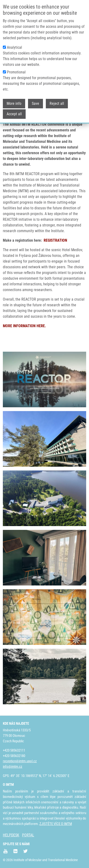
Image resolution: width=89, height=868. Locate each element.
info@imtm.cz (13, 767)
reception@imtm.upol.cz (20, 761)
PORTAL (28, 835)
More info (14, 103)
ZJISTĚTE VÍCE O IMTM (56, 824)
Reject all (57, 103)
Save (35, 103)
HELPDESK (11, 835)
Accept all (14, 114)
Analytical (14, 47)
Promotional (16, 72)
